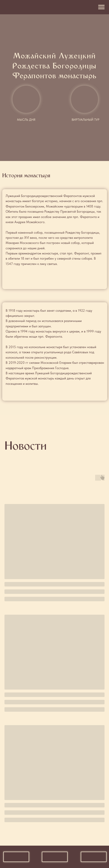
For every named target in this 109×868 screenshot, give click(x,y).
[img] (85, 99)
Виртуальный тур (85, 120)
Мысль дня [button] (26, 120)
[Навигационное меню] (101, 7)
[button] (26, 99)
